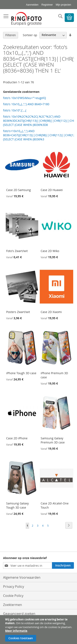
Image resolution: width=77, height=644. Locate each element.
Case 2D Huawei (52, 190)
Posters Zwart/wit (18, 312)
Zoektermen (13, 605)
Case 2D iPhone (17, 438)
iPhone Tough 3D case (21, 373)
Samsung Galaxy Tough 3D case (17, 505)
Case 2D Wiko (50, 251)
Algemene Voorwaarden (22, 577)
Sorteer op (30, 35)
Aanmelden (32, 5)
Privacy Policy (14, 587)
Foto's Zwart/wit (17, 251)
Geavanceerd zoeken (19, 614)
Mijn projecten (64, 5)
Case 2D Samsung (18, 190)
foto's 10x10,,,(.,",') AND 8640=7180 (26, 104)
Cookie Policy (13, 596)
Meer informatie (16, 631)
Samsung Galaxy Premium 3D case (53, 440)
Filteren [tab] (11, 35)
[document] (39, 630)
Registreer (47, 5)
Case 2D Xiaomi (51, 312)
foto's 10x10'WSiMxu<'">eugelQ (25, 98)
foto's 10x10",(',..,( (15, 110)
